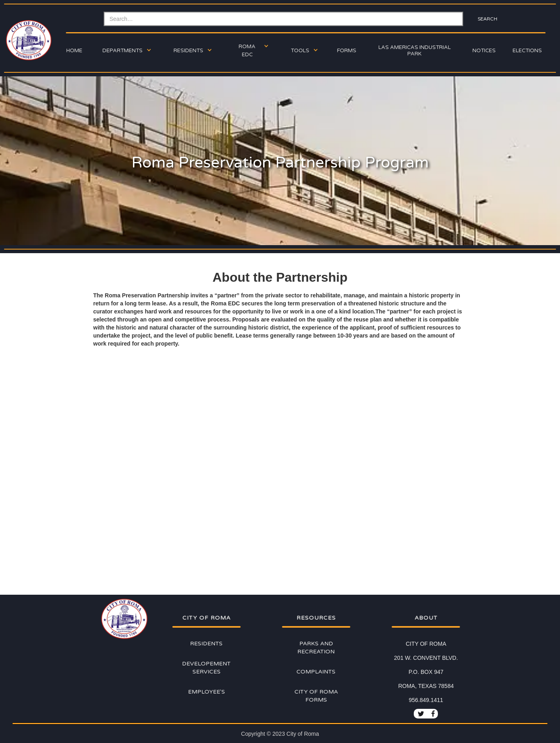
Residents (206, 644)
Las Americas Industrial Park (415, 51)
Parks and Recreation (316, 648)
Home (74, 51)
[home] (28, 40)
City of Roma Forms (316, 696)
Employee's (206, 692)
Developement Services (206, 668)
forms (347, 51)
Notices (484, 51)
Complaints (316, 672)
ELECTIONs (527, 51)
